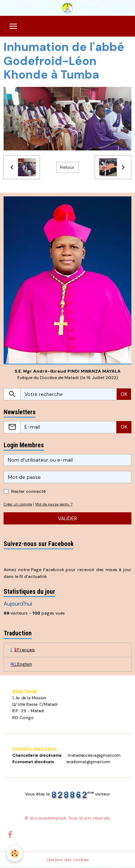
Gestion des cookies (68, 860)
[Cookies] (15, 853)
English (21, 664)
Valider (67, 518)
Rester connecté (28, 491)
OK (124, 394)
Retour (67, 167)
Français (23, 650)
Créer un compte (18, 504)
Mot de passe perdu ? (54, 504)
